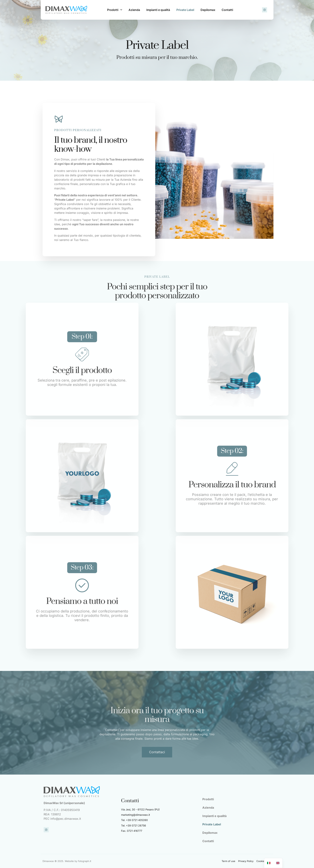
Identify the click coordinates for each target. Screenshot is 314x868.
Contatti (227, 10)
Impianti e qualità (158, 10)
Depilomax (208, 10)
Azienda (134, 10)
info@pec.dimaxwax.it (66, 819)
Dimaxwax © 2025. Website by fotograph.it (67, 861)
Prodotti (115, 10)
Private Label (185, 10)
